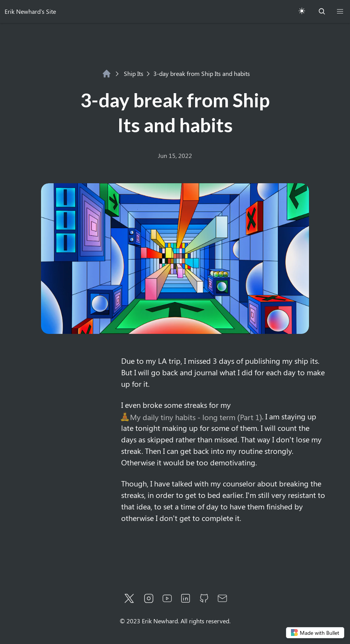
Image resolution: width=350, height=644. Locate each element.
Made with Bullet (315, 633)
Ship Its (129, 73)
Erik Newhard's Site (30, 11)
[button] (340, 11)
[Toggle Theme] (302, 11)
